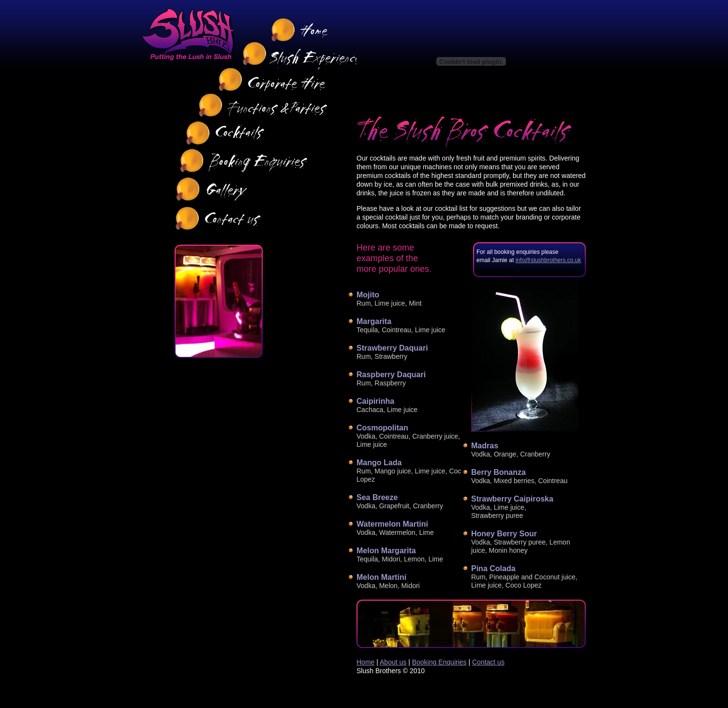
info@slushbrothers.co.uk (549, 260)
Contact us (488, 662)
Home (365, 662)
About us (393, 662)
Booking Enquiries (439, 662)
